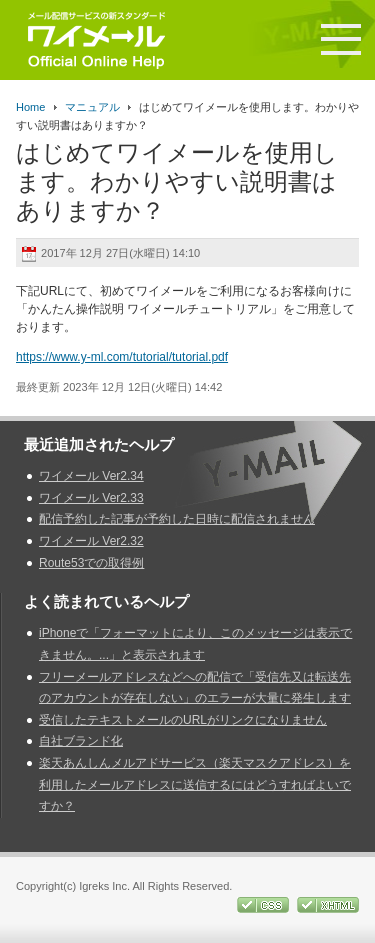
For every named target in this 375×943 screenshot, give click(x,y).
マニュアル (92, 107)
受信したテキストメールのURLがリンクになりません (183, 720)
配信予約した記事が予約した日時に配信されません (177, 519)
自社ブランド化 (81, 741)
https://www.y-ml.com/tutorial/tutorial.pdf (122, 357)
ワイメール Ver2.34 (91, 476)
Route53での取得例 (91, 563)
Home (30, 107)
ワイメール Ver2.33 (91, 498)
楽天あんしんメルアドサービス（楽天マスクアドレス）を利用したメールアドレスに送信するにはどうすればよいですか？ (195, 784)
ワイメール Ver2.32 (91, 541)
